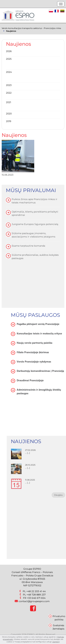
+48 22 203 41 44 (36, 591)
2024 (9, 72)
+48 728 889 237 (36, 595)
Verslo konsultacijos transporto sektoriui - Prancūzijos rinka (31, 28)
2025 (9, 59)
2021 (9, 102)
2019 (9, 121)
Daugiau (58, 495)
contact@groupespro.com (34, 601)
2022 (9, 93)
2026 (9, 51)
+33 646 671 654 (36, 598)
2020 (9, 114)
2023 (9, 85)
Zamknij (56, 642)
